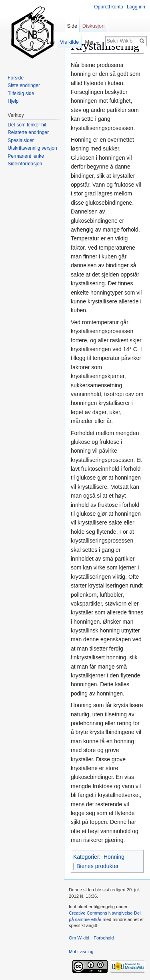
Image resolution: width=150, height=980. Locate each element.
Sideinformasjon (25, 164)
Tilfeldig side (21, 94)
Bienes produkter (98, 866)
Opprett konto (109, 7)
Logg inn (136, 7)
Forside (16, 78)
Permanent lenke (26, 156)
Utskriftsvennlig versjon (32, 148)
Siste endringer (24, 85)
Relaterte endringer (28, 132)
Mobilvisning (81, 952)
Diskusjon (93, 26)
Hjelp (13, 101)
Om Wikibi (79, 938)
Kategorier (86, 857)
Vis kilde (69, 42)
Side (72, 26)
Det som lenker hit (27, 125)
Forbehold (104, 938)
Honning (114, 857)
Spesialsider (21, 140)
